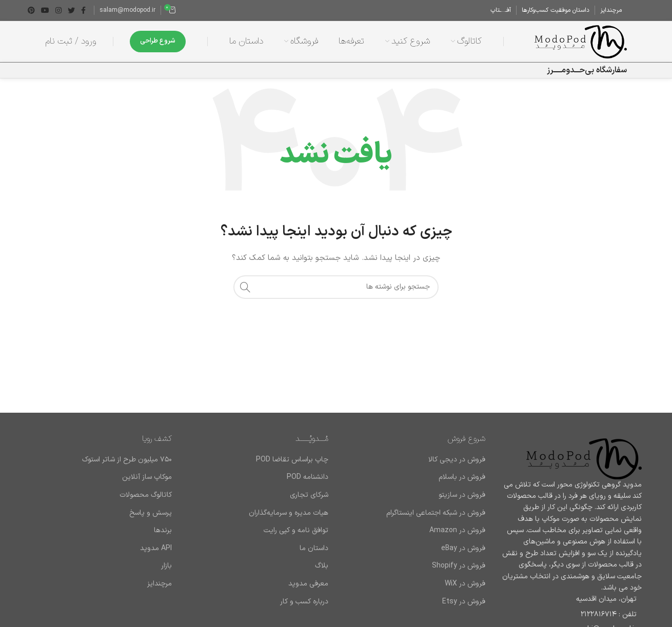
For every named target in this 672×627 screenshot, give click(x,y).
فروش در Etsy (464, 602)
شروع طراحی (158, 41)
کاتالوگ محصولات (146, 495)
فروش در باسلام (462, 477)
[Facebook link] (83, 10)
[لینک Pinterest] (31, 10)
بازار (166, 566)
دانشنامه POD (308, 477)
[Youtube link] (45, 10)
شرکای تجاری (309, 495)
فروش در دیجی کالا (457, 460)
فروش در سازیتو (462, 495)
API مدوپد (156, 549)
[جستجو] (336, 287)
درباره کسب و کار (304, 602)
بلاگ (322, 566)
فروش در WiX (465, 584)
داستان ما (314, 549)
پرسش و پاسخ (151, 513)
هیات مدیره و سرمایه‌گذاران (289, 513)
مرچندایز (160, 584)
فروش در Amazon (457, 531)
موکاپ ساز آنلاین (147, 477)
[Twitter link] (71, 10)
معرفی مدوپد (308, 584)
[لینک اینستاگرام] (58, 10)
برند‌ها (163, 531)
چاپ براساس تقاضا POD (292, 460)
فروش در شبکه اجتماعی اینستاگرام (436, 513)
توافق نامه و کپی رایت (296, 531)
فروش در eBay (463, 549)
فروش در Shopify (459, 566)
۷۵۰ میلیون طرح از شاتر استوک (127, 460)
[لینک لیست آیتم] (571, 615)
